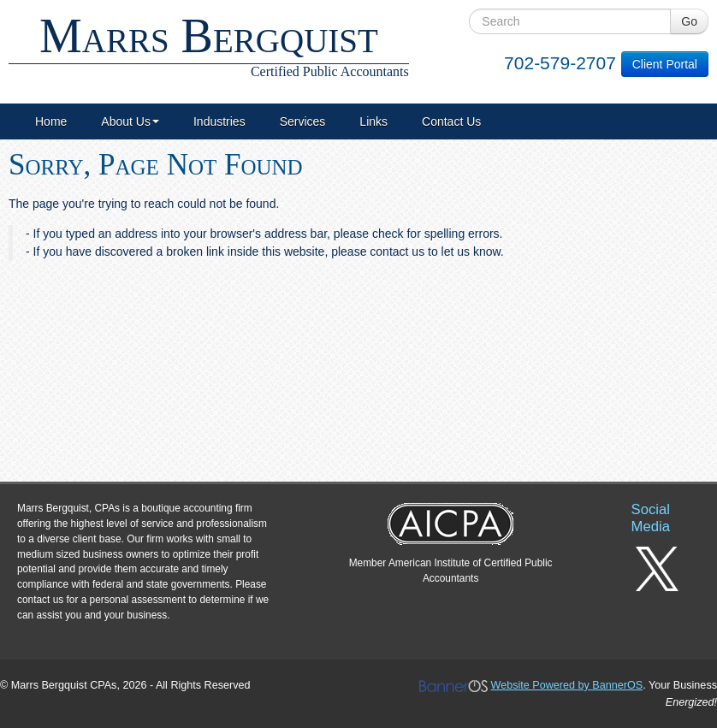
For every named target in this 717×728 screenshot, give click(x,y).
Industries (219, 121)
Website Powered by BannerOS (567, 685)
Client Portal (665, 64)
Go (689, 21)
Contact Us (451, 121)
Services (303, 121)
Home (51, 121)
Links (373, 121)
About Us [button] (130, 121)
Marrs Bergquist (209, 44)
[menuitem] (51, 121)
